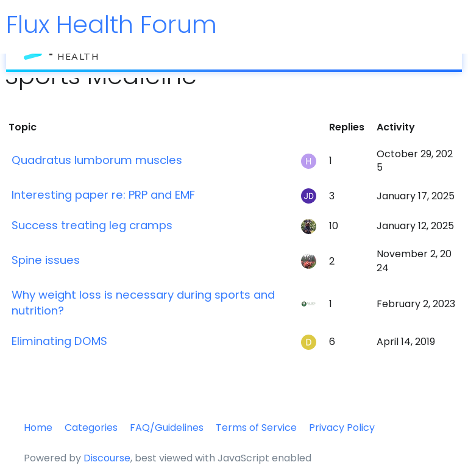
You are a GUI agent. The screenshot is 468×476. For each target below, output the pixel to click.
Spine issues (46, 260)
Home (38, 428)
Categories (91, 428)
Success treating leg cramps (92, 225)
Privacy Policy (342, 428)
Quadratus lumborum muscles (97, 160)
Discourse (107, 458)
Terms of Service (256, 428)
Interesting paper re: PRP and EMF (103, 195)
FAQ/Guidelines (167, 428)
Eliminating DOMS (59, 341)
